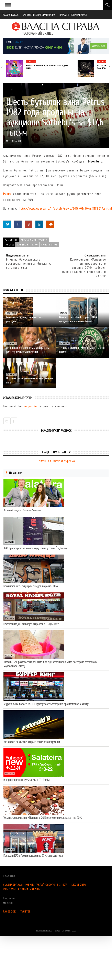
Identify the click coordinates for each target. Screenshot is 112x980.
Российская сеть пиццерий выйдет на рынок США (31, 586)
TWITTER (26, 912)
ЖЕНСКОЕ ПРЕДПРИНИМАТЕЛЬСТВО (39, 15)
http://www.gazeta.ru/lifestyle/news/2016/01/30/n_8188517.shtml (65, 209)
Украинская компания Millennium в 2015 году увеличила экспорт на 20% (43, 818)
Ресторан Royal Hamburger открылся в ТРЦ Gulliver (31, 624)
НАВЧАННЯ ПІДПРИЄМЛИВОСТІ (73, 15)
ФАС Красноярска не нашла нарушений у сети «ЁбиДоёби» (35, 548)
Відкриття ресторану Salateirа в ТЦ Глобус (27, 780)
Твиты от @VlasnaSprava (56, 461)
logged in (30, 406)
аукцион (23, 245)
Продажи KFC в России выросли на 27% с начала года (33, 856)
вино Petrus (49, 245)
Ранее (7, 194)
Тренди (31, 62)
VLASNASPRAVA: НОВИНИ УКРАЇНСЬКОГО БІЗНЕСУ (35, 885)
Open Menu (8, 5)
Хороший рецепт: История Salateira (22, 510)
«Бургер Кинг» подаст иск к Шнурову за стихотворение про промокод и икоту (46, 704)
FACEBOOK (9, 912)
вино (35, 245)
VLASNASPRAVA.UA (10, 15)
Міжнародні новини (34, 240)
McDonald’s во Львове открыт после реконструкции (32, 742)
